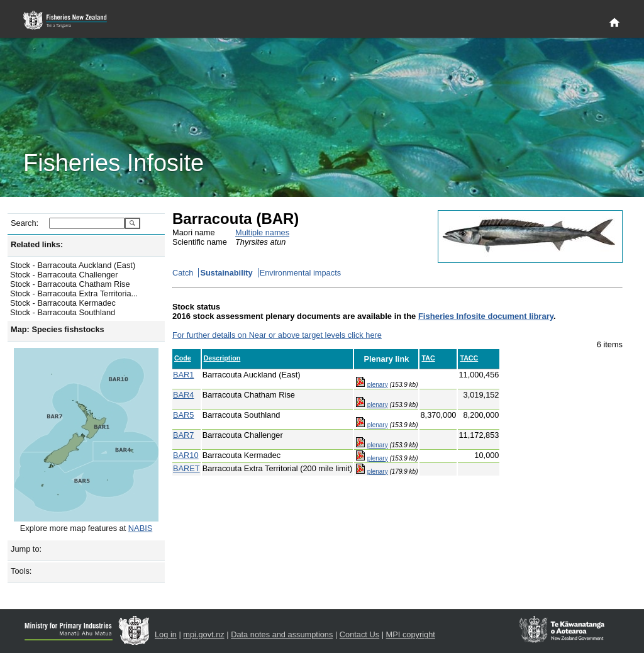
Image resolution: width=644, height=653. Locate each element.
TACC (469, 358)
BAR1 (183, 375)
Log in (166, 634)
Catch (183, 273)
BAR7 (183, 435)
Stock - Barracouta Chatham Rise (70, 284)
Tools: (21, 571)
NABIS (140, 528)
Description (222, 358)
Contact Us (359, 634)
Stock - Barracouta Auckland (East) (73, 265)
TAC (428, 358)
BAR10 (186, 455)
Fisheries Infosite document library (486, 316)
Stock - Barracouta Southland (63, 312)
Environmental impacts (300, 273)
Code (183, 358)
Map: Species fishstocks (58, 329)
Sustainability (226, 273)
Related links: (37, 244)
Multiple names (262, 232)
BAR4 (183, 395)
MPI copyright (411, 634)
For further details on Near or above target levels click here (277, 335)
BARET (186, 468)
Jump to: (26, 549)
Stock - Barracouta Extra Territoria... (74, 293)
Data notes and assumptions (282, 634)
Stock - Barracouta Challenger (64, 275)
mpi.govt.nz (203, 634)
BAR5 (183, 415)
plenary (378, 385)
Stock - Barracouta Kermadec (63, 303)
